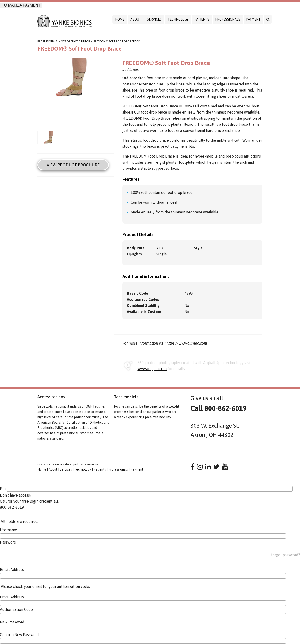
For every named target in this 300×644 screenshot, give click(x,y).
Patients (202, 19)
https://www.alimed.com (187, 343)
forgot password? (286, 555)
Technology (178, 19)
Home (120, 19)
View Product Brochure (73, 165)
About (136, 19)
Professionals (228, 19)
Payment (253, 19)
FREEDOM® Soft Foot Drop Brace (117, 41)
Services (154, 19)
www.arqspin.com (152, 369)
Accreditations (51, 397)
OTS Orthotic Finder (75, 41)
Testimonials (126, 397)
